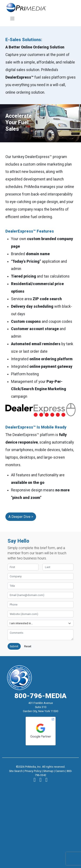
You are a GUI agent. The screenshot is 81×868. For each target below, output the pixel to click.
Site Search (16, 771)
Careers (60, 771)
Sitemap (48, 771)
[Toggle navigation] (12, 19)
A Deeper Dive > (21, 517)
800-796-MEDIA (40, 696)
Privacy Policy (33, 771)
